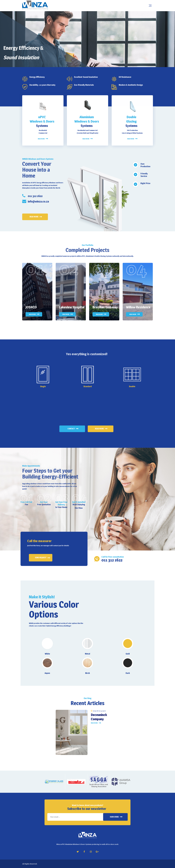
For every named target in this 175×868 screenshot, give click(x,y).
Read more (34, 217)
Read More (99, 429)
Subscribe (114, 817)
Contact (71, 429)
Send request (41, 558)
